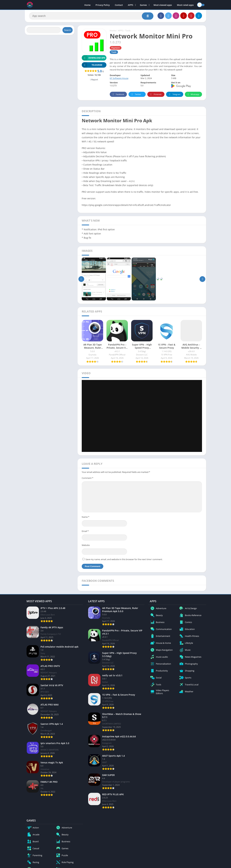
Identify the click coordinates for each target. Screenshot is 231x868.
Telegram (174, 94)
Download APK (94, 58)
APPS (130, 5)
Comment (87, 478)
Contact (119, 5)
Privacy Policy (103, 5)
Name (86, 517)
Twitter (136, 94)
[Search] (91, 16)
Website (86, 545)
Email (85, 531)
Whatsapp (193, 94)
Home (87, 5)
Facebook (118, 94)
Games (143, 5)
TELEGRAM (92, 65)
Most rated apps (185, 5)
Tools (128, 31)
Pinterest (155, 94)
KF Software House (119, 78)
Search (68, 30)
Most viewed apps (163, 5)
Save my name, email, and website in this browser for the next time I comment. (124, 559)
